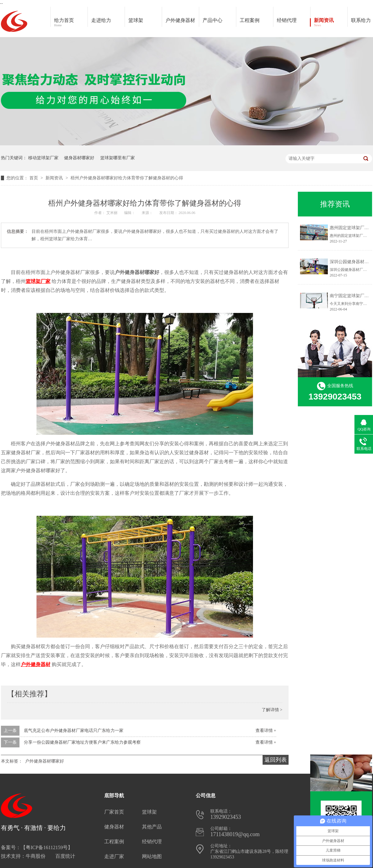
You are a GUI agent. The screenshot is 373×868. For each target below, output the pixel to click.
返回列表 (276, 760)
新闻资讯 (331, 23)
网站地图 (152, 856)
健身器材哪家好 (79, 158)
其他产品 (152, 827)
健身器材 (114, 827)
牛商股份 (36, 856)
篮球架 (136, 20)
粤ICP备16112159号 (47, 847)
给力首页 (71, 23)
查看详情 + (266, 731)
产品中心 (219, 23)
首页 (34, 178)
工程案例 (256, 23)
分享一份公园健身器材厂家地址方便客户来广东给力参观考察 (82, 742)
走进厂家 (114, 856)
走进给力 (101, 20)
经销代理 (294, 23)
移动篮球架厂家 (43, 158)
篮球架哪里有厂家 (118, 158)
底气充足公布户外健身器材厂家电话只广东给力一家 (74, 731)
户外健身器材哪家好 (45, 761)
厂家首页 (114, 812)
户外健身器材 (182, 23)
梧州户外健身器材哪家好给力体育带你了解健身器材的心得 (127, 178)
